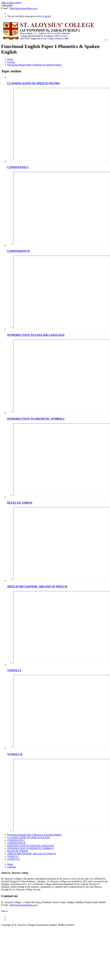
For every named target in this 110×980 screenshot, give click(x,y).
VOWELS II (15, 754)
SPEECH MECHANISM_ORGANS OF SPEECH (37, 587)
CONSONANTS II (18, 251)
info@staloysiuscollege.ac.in (23, 8)
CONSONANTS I (18, 167)
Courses (11, 62)
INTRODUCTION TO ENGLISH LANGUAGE (36, 335)
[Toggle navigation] (107, 40)
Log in (47, 16)
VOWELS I (14, 670)
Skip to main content (11, 2)
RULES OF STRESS (20, 503)
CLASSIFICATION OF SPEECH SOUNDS (34, 83)
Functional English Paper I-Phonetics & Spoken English (34, 65)
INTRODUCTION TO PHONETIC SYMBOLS (36, 419)
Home (10, 59)
